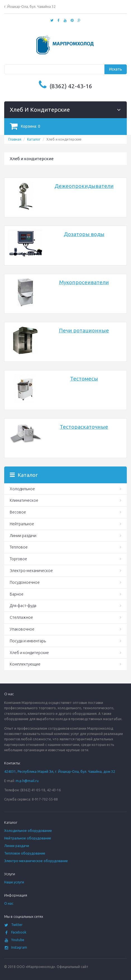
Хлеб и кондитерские (29, 653)
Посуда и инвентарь (28, 641)
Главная (15, 139)
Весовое (18, 512)
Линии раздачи (23, 536)
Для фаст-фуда (23, 606)
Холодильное (22, 489)
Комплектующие (25, 664)
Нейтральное (22, 524)
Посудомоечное (25, 582)
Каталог (34, 139)
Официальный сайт (72, 967)
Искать (116, 69)
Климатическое (24, 500)
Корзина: (25, 126)
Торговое (18, 559)
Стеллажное (21, 617)
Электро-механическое (31, 571)
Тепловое (19, 547)
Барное (17, 594)
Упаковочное (22, 629)
